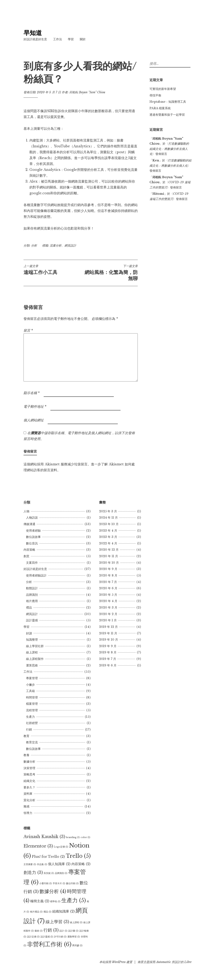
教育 (26, 736)
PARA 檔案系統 (160, 108)
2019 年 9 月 (108, 646)
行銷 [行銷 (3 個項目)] (51, 930)
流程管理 (32, 710)
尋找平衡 (155, 95)
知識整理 (32, 640)
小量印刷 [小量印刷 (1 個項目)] (46, 883)
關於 (83, 39)
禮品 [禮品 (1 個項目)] (47, 912)
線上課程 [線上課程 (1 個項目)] (76, 922)
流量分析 (56, 245)
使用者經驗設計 (36, 575)
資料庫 (28, 794)
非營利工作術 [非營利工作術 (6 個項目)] (49, 944)
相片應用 (32, 601)
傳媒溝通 (29, 524)
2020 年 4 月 (108, 601)
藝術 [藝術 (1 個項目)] (39, 931)
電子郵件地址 (35, 406)
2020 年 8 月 (108, 575)
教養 (26, 755)
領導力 (28, 813)
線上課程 (32, 652)
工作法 (58, 39)
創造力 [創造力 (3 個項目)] (33, 872)
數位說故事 (33, 537)
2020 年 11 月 (109, 556)
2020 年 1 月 (108, 620)
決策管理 (29, 768)
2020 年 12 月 (109, 550)
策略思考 (29, 774)
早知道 (33, 33)
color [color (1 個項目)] (85, 837)
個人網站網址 (34, 420)
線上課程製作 (35, 659)
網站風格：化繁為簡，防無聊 (109, 273)
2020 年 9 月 (108, 569)
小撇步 (30, 685)
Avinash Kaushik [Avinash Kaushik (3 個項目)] (44, 837)
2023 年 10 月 (109, 524)
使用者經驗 (33, 531)
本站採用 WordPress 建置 (116, 962)
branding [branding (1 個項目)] (73, 837)
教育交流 (32, 742)
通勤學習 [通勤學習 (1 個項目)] (74, 937)
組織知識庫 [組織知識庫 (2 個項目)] (64, 911)
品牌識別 (32, 595)
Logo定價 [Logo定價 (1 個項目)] (61, 847)
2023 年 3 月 (108, 537)
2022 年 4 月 (108, 543)
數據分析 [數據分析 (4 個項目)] (53, 891)
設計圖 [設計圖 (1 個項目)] (73, 931)
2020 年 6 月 (108, 588)
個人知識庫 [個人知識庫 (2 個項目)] (59, 864)
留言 (28, 330)
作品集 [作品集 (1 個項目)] (42, 864)
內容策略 (29, 550)
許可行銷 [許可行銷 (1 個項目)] (60, 937)
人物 (26, 511)
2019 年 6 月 (108, 665)
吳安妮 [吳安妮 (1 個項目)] (49, 873)
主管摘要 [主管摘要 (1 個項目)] (30, 864)
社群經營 (32, 723)
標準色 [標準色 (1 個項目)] (55, 901)
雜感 (26, 806)
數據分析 (29, 762)
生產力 (30, 717)
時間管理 (32, 697)
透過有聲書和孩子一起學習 (167, 115)
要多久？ (29, 787)
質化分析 (29, 800)
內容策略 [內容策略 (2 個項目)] (81, 864)
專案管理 (32, 678)
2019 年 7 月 (108, 659)
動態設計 (32, 588)
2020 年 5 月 (108, 595)
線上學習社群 (35, 646)
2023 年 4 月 (108, 531)
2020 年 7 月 (108, 582)
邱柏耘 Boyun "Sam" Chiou (87, 92)
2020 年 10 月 (109, 563)
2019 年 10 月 (109, 640)
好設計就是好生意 (35, 39)
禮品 (29, 607)
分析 (34, 245)
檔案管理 (32, 704)
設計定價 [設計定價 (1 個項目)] (33, 937)
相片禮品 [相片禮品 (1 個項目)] (36, 912)
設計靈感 (32, 620)
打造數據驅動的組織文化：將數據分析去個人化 (169, 149)
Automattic (163, 962)
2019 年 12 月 (108, 627)
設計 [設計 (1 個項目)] (63, 931)
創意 (26, 556)
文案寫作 (32, 563)
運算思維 (32, 665)
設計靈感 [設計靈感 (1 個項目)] (47, 937)
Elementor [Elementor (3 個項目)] (38, 846)
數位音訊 (32, 543)
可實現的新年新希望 (163, 89)
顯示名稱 (32, 393)
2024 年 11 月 (108, 518)
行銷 (29, 729)
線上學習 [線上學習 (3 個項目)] (57, 922)
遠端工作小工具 (52, 270)
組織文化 (29, 781)
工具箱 (30, 691)
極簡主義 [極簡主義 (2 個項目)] (40, 901)
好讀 (29, 633)
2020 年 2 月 (108, 614)
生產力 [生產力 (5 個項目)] (74, 900)
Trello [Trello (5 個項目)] (78, 856)
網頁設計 (70, 245)
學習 (71, 39)
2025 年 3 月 (108, 511)
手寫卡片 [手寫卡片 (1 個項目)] (59, 883)
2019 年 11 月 (108, 633)
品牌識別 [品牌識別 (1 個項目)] (61, 873)
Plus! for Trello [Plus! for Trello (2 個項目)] (48, 857)
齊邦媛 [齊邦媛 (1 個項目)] (77, 946)
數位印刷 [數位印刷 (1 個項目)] (72, 883)
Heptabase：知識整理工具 (168, 102)
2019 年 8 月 (108, 652)
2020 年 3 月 (108, 607)
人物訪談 (32, 518)
